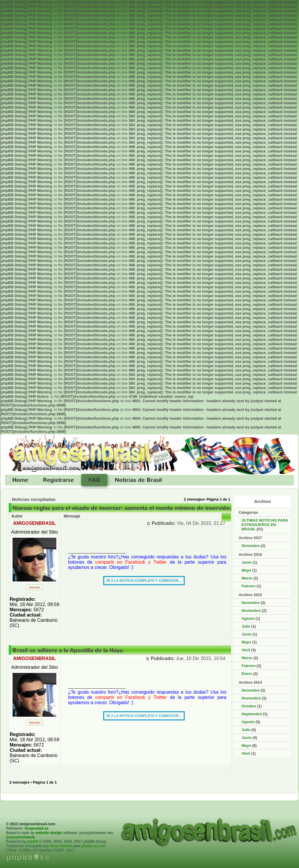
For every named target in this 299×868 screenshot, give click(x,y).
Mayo (246, 570)
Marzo (247, 578)
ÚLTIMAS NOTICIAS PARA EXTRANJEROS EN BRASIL (265, 525)
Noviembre (251, 611)
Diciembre (251, 546)
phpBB (32, 841)
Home (20, 480)
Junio (246, 562)
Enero (247, 674)
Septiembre (252, 714)
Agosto (248, 618)
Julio (246, 626)
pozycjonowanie (20, 837)
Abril (246, 650)
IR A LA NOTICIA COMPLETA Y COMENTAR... (144, 581)
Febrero (248, 586)
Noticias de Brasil (138, 480)
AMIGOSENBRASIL (35, 523)
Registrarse (58, 480)
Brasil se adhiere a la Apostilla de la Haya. (68, 650)
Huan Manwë (61, 846)
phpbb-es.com (93, 846)
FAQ (94, 480)
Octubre (249, 706)
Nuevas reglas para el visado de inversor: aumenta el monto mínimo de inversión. (122, 508)
